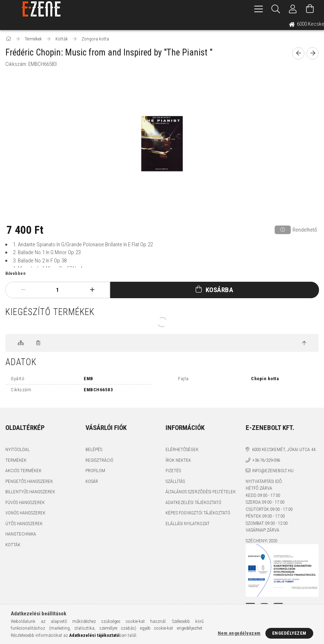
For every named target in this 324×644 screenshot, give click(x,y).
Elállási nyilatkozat (188, 524)
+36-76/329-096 (266, 460)
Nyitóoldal (18, 449)
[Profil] (293, 9)
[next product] (313, 53)
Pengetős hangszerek (29, 481)
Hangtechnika (21, 534)
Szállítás (175, 481)
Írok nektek (178, 460)
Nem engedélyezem (239, 633)
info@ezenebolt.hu (273, 471)
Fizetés (173, 471)
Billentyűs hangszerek (30, 492)
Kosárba (220, 290)
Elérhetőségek (182, 449)
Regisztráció (99, 460)
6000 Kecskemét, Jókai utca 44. (284, 449)
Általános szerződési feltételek (201, 492)
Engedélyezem (289, 633)
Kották (13, 545)
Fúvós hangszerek (25, 502)
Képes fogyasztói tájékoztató (198, 513)
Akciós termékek (23, 471)
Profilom (95, 471)
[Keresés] (276, 9)
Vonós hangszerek (25, 513)
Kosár (92, 481)
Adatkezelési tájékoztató (193, 502)
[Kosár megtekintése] (310, 9)
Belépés (94, 449)
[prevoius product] (298, 53)
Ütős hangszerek (24, 524)
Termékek (16, 460)
